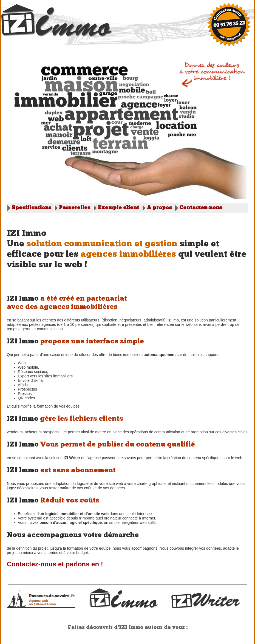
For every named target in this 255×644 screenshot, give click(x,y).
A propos (159, 208)
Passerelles (75, 208)
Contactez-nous (201, 208)
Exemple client (118, 208)
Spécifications (31, 208)
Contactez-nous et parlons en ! (55, 564)
